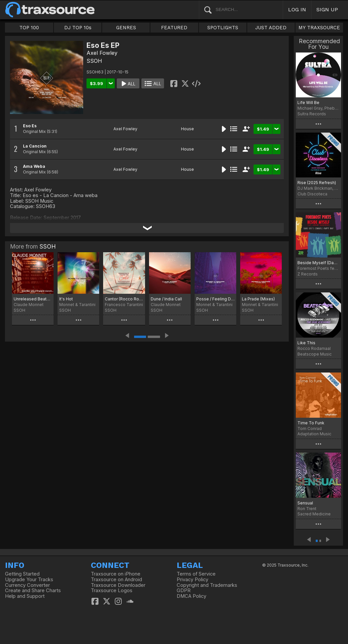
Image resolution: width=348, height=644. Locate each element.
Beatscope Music (315, 354)
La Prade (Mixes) (258, 299)
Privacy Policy (192, 580)
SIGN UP (327, 9)
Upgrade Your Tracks (29, 580)
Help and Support (25, 596)
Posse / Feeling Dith (215, 299)
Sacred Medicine (314, 514)
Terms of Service (196, 574)
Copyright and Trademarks (207, 585)
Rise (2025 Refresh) (317, 183)
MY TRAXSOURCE (319, 28)
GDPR (184, 590)
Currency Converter (27, 585)
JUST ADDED (271, 28)
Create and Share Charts (33, 590)
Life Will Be (308, 103)
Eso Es (30, 126)
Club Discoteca (312, 194)
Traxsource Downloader (118, 585)
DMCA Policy (191, 596)
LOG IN (297, 9)
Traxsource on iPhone (116, 574)
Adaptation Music (314, 434)
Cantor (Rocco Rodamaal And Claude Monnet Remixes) (124, 299)
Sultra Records (312, 114)
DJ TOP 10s (78, 28)
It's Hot (66, 299)
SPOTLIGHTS (223, 28)
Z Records (308, 274)
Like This (306, 343)
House (187, 129)
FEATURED (174, 28)
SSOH (94, 61)
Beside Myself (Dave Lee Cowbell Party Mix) (318, 263)
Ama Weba (34, 166)
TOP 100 (29, 28)
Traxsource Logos (112, 590)
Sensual (305, 503)
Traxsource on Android (116, 580)
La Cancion (35, 146)
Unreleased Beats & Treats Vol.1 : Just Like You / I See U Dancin (33, 299)
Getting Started (22, 574)
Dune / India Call (166, 299)
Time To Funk (311, 423)
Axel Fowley (102, 53)
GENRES (126, 28)
